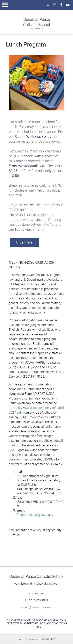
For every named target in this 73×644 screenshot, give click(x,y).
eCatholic (49, 639)
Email (55, 5)
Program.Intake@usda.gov (35, 515)
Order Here (24, 242)
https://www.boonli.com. (27, 166)
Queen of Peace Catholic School (37, 22)
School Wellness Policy (33, 136)
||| (5, 5)
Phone (48, 5)
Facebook (61, 5)
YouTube (68, 5)
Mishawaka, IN (37, 28)
